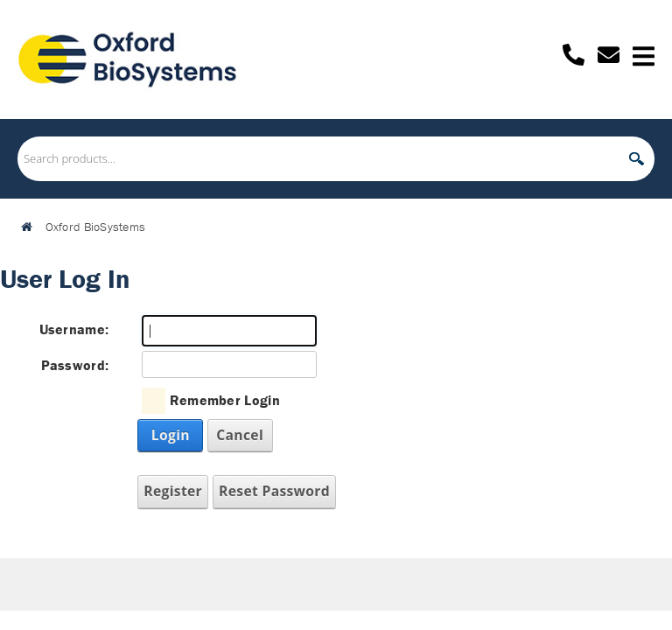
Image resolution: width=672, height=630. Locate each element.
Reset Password (274, 491)
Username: (74, 329)
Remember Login (225, 400)
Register (173, 491)
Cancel (240, 435)
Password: (75, 365)
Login (171, 435)
